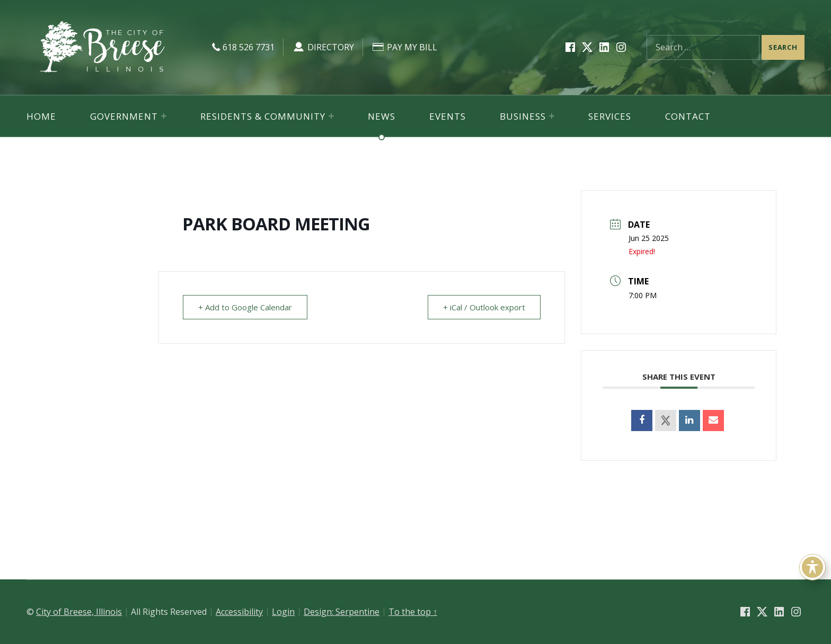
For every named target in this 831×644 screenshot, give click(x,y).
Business (523, 116)
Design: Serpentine (342, 612)
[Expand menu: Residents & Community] (331, 116)
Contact (688, 116)
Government (124, 116)
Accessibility (239, 612)
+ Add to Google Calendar (245, 307)
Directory (323, 47)
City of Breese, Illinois (79, 612)
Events (448, 116)
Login (283, 612)
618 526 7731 (242, 47)
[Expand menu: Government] (164, 116)
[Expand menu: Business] (552, 116)
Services (610, 116)
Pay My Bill (404, 47)
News (382, 116)
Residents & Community (263, 116)
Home (41, 116)
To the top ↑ (413, 612)
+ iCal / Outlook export (484, 307)
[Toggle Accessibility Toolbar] (812, 567)
